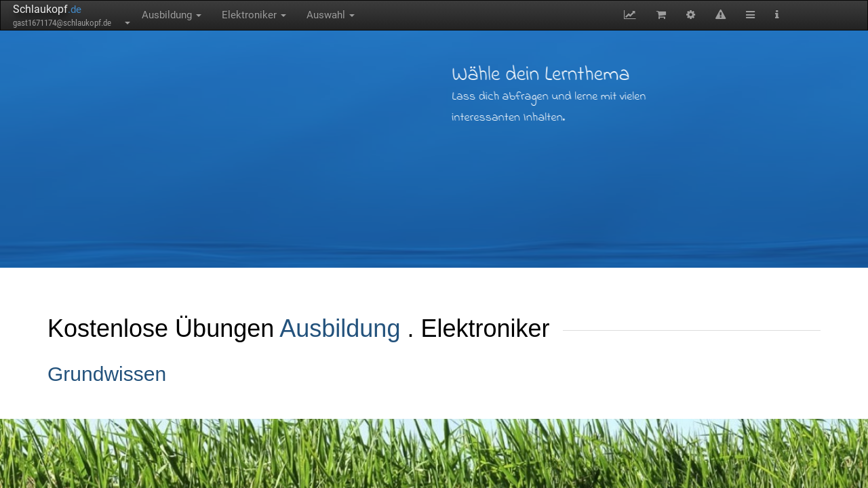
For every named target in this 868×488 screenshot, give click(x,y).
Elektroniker (254, 15)
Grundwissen (107, 374)
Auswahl (331, 15)
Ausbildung (172, 15)
